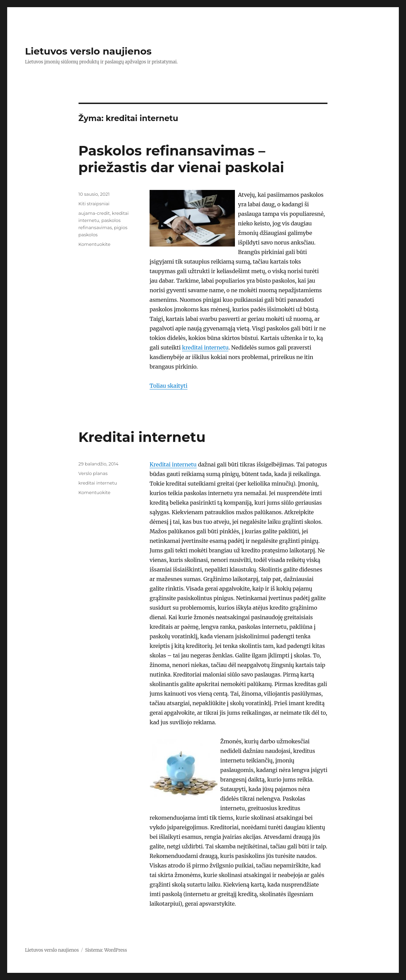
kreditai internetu (205, 347)
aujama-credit (94, 213)
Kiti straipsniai (94, 204)
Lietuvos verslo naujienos (88, 51)
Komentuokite (95, 244)
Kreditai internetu (142, 437)
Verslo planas (93, 473)
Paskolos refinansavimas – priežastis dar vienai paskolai (181, 159)
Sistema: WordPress (106, 950)
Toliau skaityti (169, 386)
